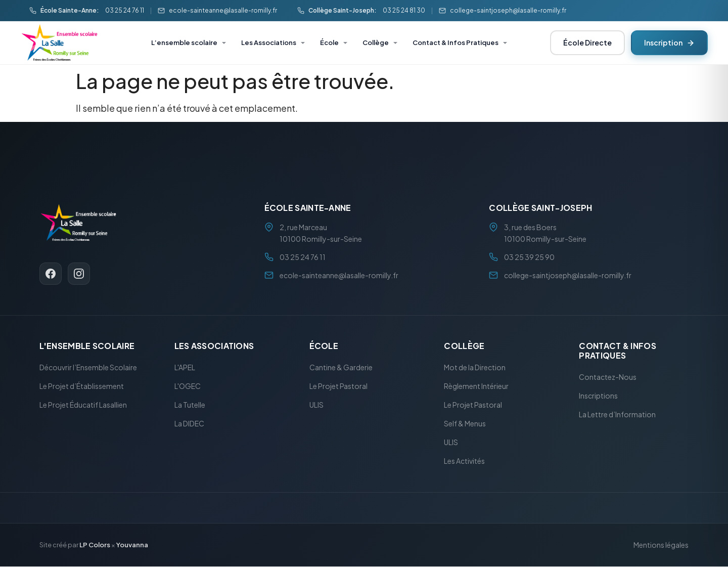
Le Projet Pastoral (338, 386)
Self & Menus (465, 424)
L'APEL (185, 368)
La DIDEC (189, 424)
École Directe (587, 42)
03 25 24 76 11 (125, 10)
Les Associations (269, 42)
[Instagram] (79, 274)
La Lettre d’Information (617, 415)
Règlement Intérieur (476, 386)
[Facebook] (51, 274)
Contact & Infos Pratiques (456, 42)
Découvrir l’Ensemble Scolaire (88, 368)
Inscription (669, 42)
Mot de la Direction (475, 368)
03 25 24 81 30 (404, 10)
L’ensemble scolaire (184, 42)
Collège (376, 42)
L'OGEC (188, 386)
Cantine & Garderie (341, 368)
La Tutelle (190, 405)
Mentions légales (661, 545)
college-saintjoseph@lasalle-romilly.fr (508, 10)
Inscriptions (598, 396)
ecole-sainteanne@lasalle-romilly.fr (223, 10)
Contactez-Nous (608, 377)
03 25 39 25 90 (529, 257)
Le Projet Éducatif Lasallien (83, 405)
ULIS (316, 405)
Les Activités (464, 461)
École (329, 42)
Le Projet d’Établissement (82, 386)
